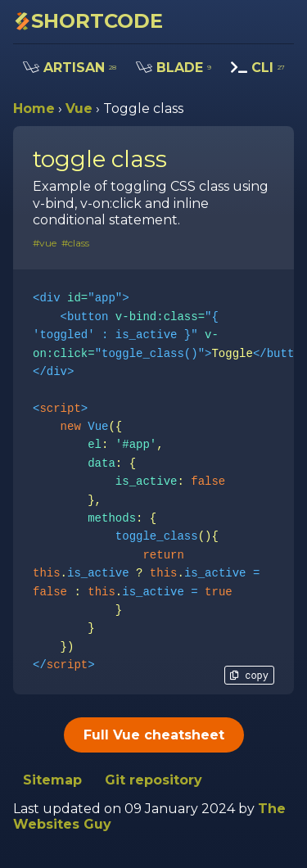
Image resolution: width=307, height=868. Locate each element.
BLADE (174, 68)
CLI (258, 68)
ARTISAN (70, 68)
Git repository (153, 780)
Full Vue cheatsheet (154, 735)
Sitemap (52, 780)
